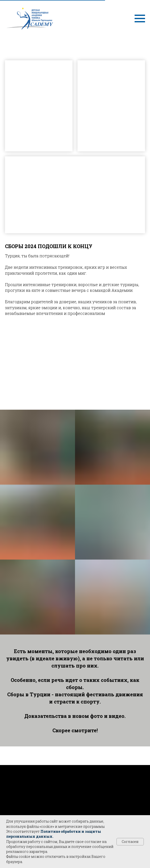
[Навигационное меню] (140, 19)
